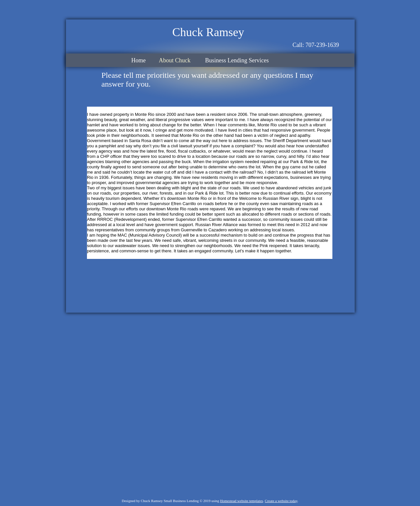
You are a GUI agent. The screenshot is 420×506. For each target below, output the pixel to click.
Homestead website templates (242, 501)
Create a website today (281, 501)
